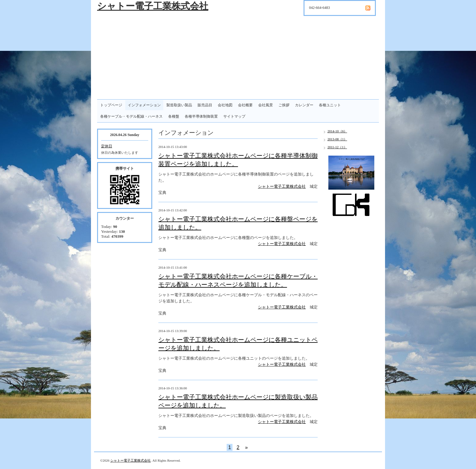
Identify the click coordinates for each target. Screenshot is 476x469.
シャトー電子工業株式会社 (153, 6)
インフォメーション (144, 105)
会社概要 (245, 105)
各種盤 (174, 116)
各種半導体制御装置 (201, 116)
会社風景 (266, 105)
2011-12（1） (337, 147)
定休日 (107, 146)
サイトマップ (234, 116)
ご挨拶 (284, 105)
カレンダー (304, 105)
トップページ (111, 105)
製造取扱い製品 (179, 105)
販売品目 (205, 105)
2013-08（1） (337, 139)
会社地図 (225, 105)
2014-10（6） (337, 131)
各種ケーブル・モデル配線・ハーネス (131, 116)
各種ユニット (330, 105)
